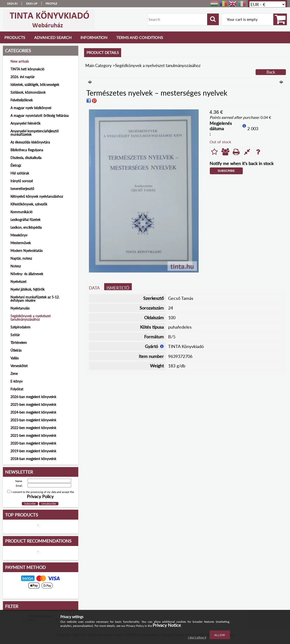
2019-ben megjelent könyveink (33, 451)
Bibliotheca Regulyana (27, 150)
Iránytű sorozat (22, 181)
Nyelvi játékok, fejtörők (27, 289)
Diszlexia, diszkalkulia (26, 158)
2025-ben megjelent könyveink (33, 405)
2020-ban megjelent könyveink (33, 443)
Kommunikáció (21, 212)
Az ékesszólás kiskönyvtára (30, 142)
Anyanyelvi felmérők (25, 123)
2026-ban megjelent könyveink (33, 397)
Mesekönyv (19, 235)
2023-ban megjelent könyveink (33, 420)
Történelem (19, 343)
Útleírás (16, 350)
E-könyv (16, 381)
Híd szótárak (20, 173)
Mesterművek (21, 243)
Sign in (12, 4)
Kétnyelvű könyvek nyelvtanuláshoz (37, 196)
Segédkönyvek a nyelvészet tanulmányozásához (31, 318)
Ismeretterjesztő (22, 189)
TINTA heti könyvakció (27, 69)
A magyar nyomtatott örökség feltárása (39, 116)
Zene (14, 374)
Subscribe (226, 171)
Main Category (98, 65)
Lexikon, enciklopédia (26, 227)
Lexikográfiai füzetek (25, 220)
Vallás (15, 358)
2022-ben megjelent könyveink (33, 428)
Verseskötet (19, 366)
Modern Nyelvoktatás (27, 251)
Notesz (16, 266)
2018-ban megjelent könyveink (33, 459)
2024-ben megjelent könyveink (33, 412)
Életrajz (16, 165)
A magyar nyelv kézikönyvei (31, 108)
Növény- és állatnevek (27, 274)
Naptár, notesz (21, 258)
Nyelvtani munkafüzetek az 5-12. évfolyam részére (35, 299)
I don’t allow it (197, 637)
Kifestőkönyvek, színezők (29, 204)
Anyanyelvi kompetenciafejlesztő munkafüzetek (35, 133)
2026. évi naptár (23, 77)
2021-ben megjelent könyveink (33, 436)
